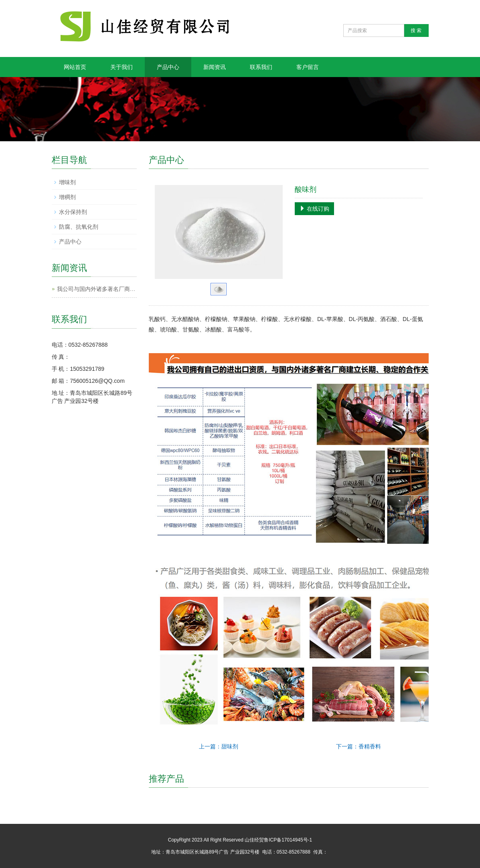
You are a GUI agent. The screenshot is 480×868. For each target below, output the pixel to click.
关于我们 (122, 67)
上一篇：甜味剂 (219, 746)
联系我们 (261, 67)
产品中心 (168, 67)
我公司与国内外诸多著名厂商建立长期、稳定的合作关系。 (130, 289)
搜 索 (416, 30)
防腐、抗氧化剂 (79, 227)
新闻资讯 (215, 67)
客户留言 (308, 67)
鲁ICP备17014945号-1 (288, 840)
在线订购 (314, 209)
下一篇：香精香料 (358, 746)
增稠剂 (67, 197)
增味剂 (67, 182)
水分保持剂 (73, 212)
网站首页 (75, 67)
